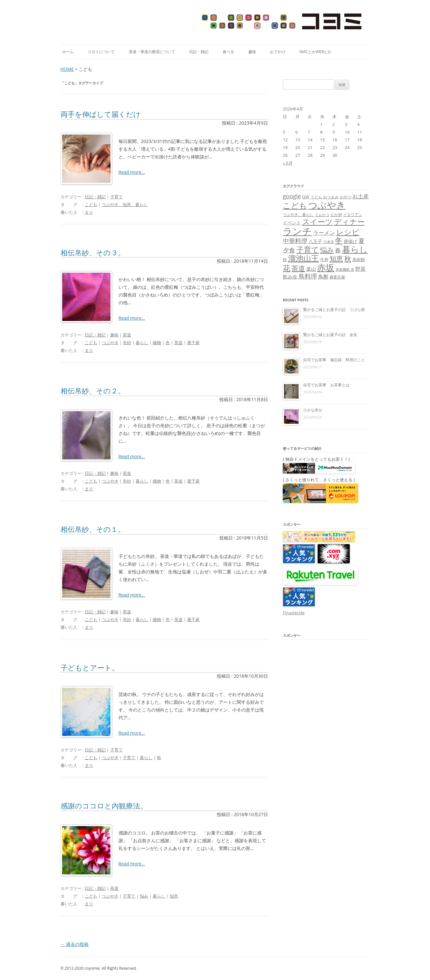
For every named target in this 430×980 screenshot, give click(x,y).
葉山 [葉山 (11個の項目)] (311, 269)
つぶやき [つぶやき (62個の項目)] (327, 205)
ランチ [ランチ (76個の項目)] (297, 231)
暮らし (142, 343)
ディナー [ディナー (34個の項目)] (349, 221)
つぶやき (110, 343)
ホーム (68, 52)
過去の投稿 (75, 944)
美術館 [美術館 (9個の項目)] (359, 259)
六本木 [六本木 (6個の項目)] (329, 242)
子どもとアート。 (90, 667)
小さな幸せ (313, 410)
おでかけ (278, 52)
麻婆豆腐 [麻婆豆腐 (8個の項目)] (337, 277)
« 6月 (288, 163)
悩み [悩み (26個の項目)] (327, 250)
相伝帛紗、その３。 (93, 252)
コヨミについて (101, 52)
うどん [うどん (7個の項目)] (316, 197)
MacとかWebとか (315, 52)
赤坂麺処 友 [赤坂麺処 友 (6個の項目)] (345, 269)
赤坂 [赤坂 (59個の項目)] (326, 267)
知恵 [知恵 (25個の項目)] (336, 259)
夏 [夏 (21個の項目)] (362, 241)
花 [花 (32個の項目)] (287, 268)
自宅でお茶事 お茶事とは (326, 385)
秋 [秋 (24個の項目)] (348, 259)
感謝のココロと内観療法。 (104, 806)
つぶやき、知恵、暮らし (125, 204)
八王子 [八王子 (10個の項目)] (315, 241)
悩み (144, 896)
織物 (157, 343)
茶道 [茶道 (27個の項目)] (298, 268)
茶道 (127, 335)
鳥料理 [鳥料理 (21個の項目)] (308, 276)
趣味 (252, 52)
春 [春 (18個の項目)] (338, 250)
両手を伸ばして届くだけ (101, 114)
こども (91, 204)
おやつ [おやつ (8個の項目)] (346, 197)
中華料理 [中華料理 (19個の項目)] (295, 241)
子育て (116, 197)
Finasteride (294, 613)
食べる (228, 52)
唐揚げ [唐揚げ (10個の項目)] (350, 241)
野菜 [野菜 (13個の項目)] (360, 269)
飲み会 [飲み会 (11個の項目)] (290, 277)
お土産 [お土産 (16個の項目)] (361, 196)
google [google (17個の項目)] (292, 196)
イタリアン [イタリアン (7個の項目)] (353, 215)
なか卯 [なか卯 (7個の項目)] (336, 215)
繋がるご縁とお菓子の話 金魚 (330, 335)
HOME (67, 69)
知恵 (174, 896)
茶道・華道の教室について (152, 52)
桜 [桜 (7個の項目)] (285, 260)
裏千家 (193, 343)
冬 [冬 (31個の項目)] (339, 240)
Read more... (132, 172)
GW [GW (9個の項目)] (306, 197)
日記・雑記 (199, 52)
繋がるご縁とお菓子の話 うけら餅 (334, 310)
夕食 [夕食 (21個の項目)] (289, 250)
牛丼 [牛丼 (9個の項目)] (324, 259)
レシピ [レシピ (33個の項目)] (348, 232)
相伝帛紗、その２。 (93, 391)
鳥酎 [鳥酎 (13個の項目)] (323, 277)
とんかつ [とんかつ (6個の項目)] (322, 215)
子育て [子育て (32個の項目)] (308, 250)
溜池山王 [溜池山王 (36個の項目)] (303, 258)
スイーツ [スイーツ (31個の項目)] (317, 222)
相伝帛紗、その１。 (93, 529)
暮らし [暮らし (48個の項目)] (355, 249)
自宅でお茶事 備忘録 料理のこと (334, 360)
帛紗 (127, 343)
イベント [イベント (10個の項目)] (292, 223)
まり (89, 212)
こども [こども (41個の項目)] (295, 205)
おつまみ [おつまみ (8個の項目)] (331, 197)
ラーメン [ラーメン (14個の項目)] (324, 233)
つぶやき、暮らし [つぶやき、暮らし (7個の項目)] (298, 215)
